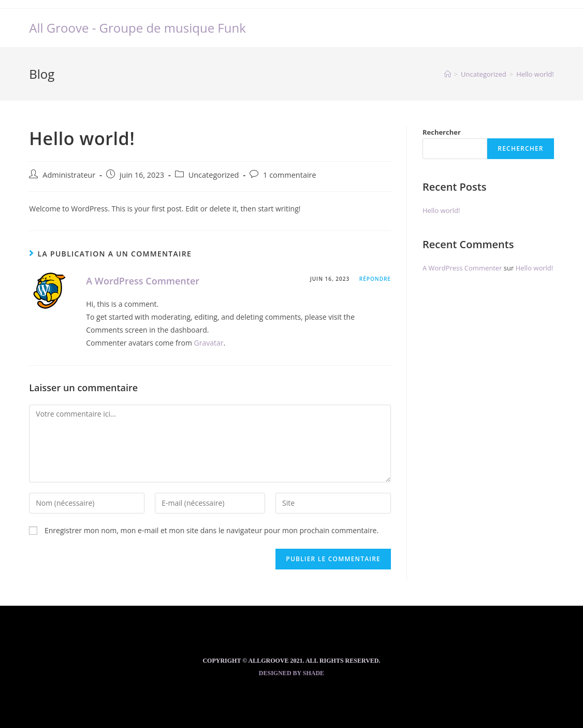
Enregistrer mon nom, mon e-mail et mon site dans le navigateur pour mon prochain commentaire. (212, 530)
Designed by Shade (291, 673)
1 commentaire (290, 175)
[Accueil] (448, 74)
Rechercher (442, 132)
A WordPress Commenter (143, 281)
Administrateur (69, 175)
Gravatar (209, 343)
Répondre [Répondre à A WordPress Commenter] (375, 279)
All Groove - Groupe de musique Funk (137, 28)
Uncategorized (214, 175)
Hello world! (441, 210)
